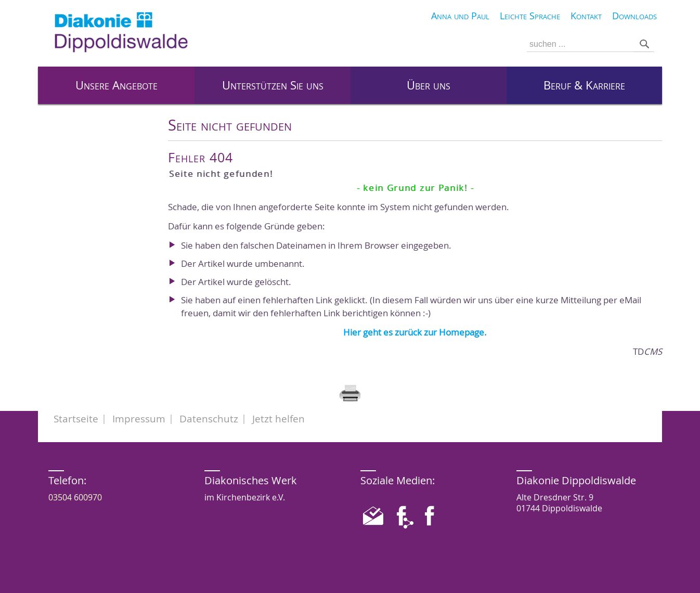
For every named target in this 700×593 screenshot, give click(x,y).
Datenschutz (209, 419)
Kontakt (586, 16)
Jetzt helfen (278, 419)
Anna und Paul (460, 16)
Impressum (139, 419)
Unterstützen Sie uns (273, 85)
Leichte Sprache (530, 16)
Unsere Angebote (116, 85)
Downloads (634, 16)
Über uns (429, 85)
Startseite (76, 419)
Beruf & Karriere (584, 85)
